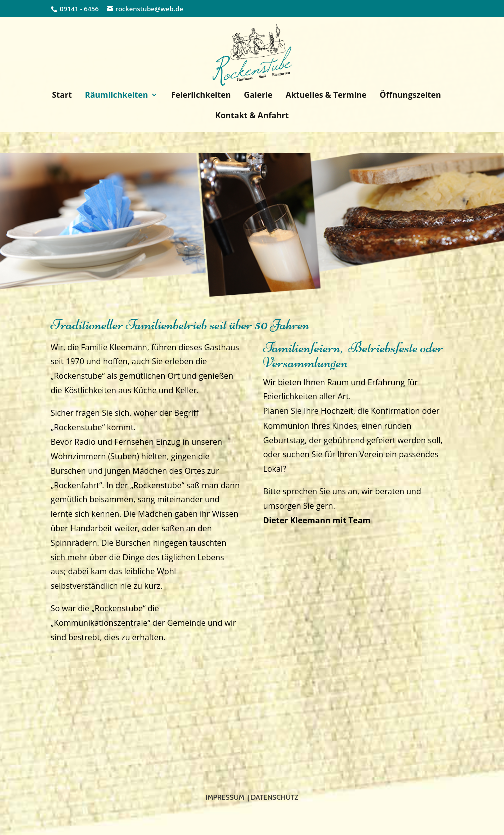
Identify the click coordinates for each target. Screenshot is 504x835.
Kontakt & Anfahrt (252, 116)
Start (62, 96)
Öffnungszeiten (411, 96)
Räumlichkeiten (116, 96)
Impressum (225, 797)
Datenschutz (275, 797)
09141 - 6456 (79, 9)
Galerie (258, 96)
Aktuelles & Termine (326, 96)
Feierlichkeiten (201, 96)
